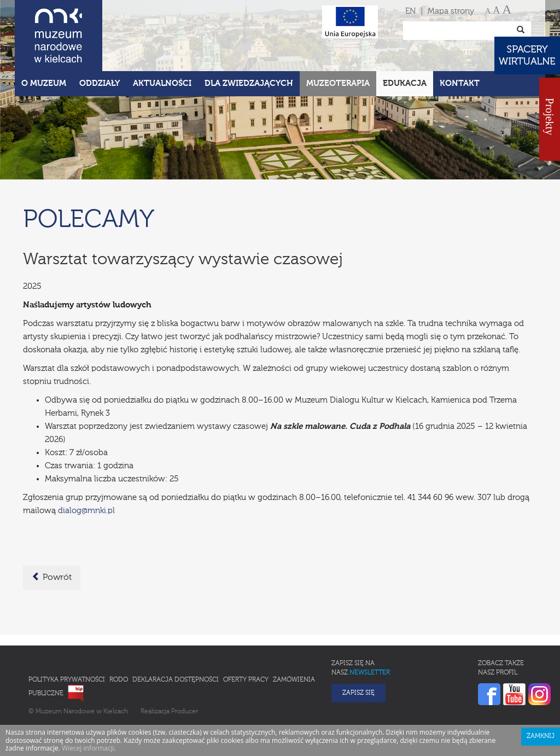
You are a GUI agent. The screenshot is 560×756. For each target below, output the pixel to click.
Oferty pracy (246, 680)
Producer (185, 712)
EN (410, 11)
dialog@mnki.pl (86, 511)
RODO (119, 680)
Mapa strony (451, 11)
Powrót (52, 577)
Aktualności (162, 83)
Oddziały (100, 83)
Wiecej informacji (88, 748)
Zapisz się (358, 693)
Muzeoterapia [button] (338, 83)
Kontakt (460, 83)
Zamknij (541, 736)
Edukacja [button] (405, 83)
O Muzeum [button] (44, 83)
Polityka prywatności (67, 680)
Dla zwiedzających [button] (249, 83)
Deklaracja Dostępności (176, 680)
